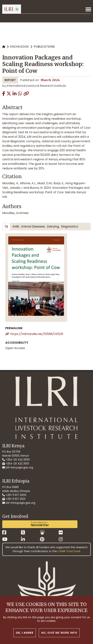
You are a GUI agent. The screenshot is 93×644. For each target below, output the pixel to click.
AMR (16, 226)
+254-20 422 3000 (16, 460)
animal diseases (33, 226)
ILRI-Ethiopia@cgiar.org (19, 503)
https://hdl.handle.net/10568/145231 (37, 334)
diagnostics (69, 226)
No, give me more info (59, 633)
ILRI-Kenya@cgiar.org (18, 467)
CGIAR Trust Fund (69, 551)
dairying (53, 226)
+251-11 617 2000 (14, 495)
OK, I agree (25, 633)
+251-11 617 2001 (14, 499)
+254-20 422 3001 (16, 464)
